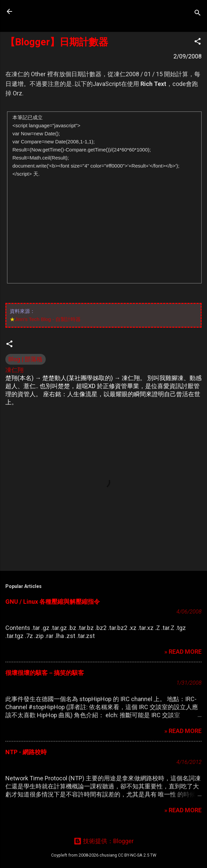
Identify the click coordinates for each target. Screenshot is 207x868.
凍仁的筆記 (48, 11)
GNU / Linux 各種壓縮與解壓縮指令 (53, 602)
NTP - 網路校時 (26, 752)
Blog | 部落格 (26, 359)
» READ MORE (183, 652)
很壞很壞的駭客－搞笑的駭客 (45, 673)
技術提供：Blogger (104, 841)
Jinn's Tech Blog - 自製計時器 (48, 319)
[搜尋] (198, 14)
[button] (198, 42)
